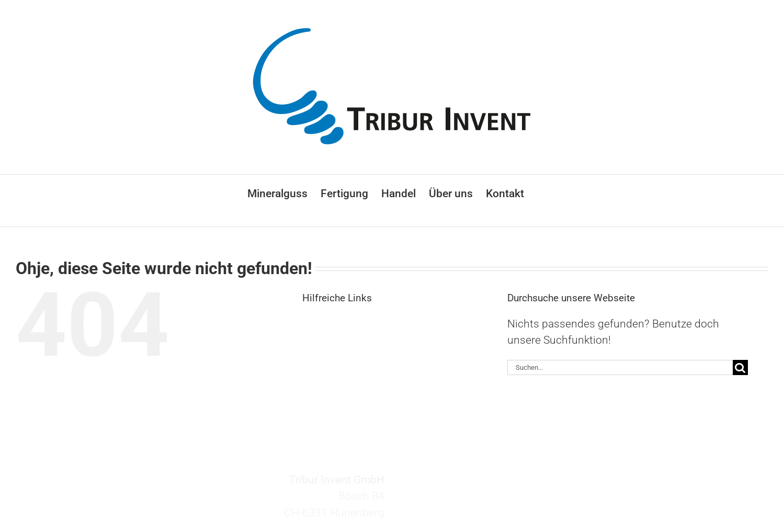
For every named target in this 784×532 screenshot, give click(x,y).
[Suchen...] (620, 367)
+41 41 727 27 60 (459, 502)
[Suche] (740, 367)
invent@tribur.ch (456, 485)
